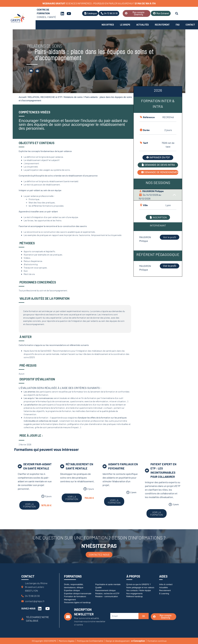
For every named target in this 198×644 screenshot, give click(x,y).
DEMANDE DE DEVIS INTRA (158, 165)
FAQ (178, 25)
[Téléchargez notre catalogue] (23, 619)
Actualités (142, 25)
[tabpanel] (158, 182)
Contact (190, 25)
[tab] (158, 92)
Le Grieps (125, 25)
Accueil (22, 97)
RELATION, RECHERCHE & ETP (45, 97)
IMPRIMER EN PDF (158, 157)
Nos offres (108, 25)
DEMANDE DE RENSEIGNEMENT (159, 172)
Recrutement (162, 25)
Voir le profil (170, 237)
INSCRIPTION (158, 217)
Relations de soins (73, 97)
